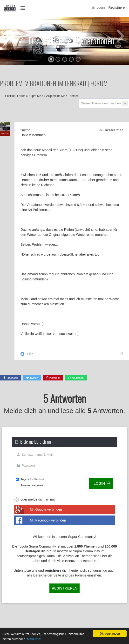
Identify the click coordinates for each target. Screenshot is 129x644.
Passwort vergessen (32, 485)
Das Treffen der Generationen (72, 40)
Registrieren (118, 7)
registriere (53, 570)
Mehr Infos (34, 639)
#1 (122, 354)
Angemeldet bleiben (32, 479)
